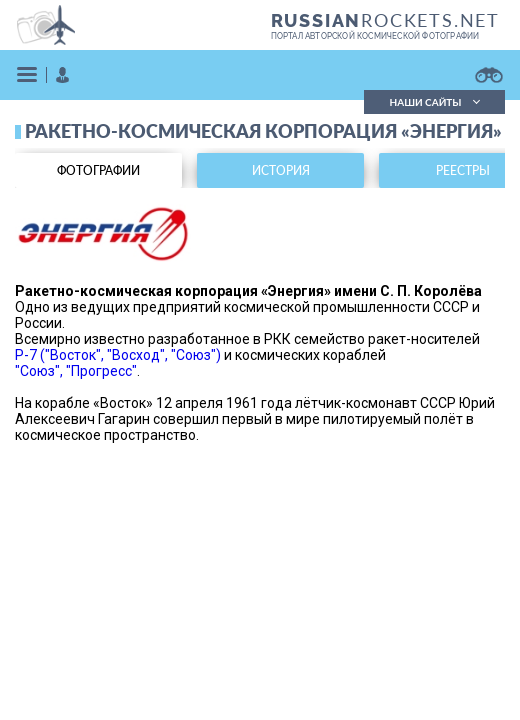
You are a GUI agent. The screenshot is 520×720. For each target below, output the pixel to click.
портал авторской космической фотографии (375, 36)
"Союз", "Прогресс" (76, 371)
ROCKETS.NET (385, 20)
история (281, 170)
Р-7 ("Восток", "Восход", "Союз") (118, 355)
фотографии (98, 170)
